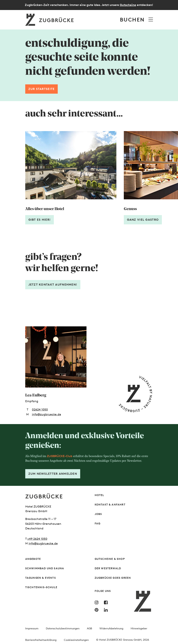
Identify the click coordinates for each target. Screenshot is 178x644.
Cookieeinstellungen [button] (76, 640)
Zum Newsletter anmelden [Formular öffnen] (53, 474)
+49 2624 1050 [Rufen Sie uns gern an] (37, 539)
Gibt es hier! (40, 220)
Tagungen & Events (41, 578)
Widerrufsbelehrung (111, 629)
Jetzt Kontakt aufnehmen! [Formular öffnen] (53, 285)
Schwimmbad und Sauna (45, 568)
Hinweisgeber (139, 629)
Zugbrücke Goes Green (113, 578)
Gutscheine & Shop (110, 559)
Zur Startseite (42, 89)
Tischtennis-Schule (41, 587)
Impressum (32, 629)
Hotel (99, 495)
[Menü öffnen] (151, 19)
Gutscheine (128, 5)
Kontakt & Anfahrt (110, 505)
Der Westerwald (108, 568)
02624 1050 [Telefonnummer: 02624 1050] (40, 410)
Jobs (98, 514)
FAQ (98, 524)
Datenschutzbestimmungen (63, 629)
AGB (89, 629)
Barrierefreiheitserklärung (41, 640)
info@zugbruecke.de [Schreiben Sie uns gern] (43, 543)
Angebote (33, 559)
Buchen (132, 20)
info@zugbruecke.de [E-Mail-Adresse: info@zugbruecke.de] (46, 414)
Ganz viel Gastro (143, 220)
